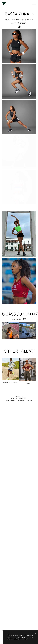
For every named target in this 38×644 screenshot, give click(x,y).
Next (35, 261)
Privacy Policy (19, 328)
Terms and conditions (19, 330)
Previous (3, 261)
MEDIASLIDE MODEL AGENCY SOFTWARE (19, 332)
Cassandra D (19, 14)
